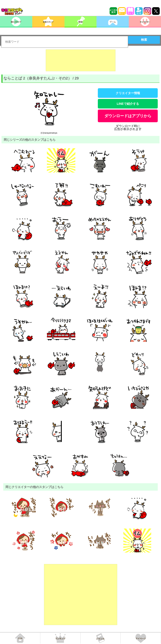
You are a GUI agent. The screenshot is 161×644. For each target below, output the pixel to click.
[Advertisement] (81, 60)
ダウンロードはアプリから (128, 116)
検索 (144, 40)
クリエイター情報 (128, 93)
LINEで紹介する (128, 104)
